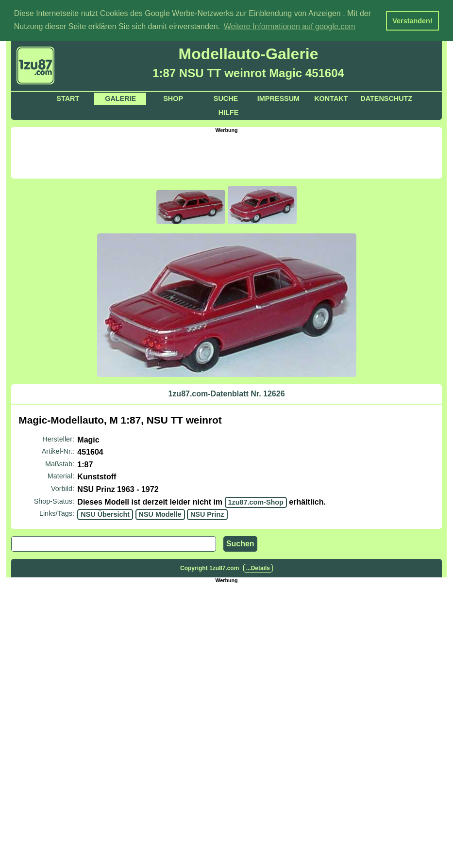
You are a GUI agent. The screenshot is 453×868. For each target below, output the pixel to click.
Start (68, 98)
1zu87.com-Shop (256, 502)
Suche (226, 98)
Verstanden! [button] (412, 21)
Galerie (120, 98)
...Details (258, 568)
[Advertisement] (227, 154)
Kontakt (331, 98)
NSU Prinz (207, 514)
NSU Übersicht (105, 514)
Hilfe (229, 112)
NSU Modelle (160, 514)
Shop (173, 98)
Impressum (278, 98)
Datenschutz (386, 98)
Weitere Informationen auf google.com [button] (290, 26)
